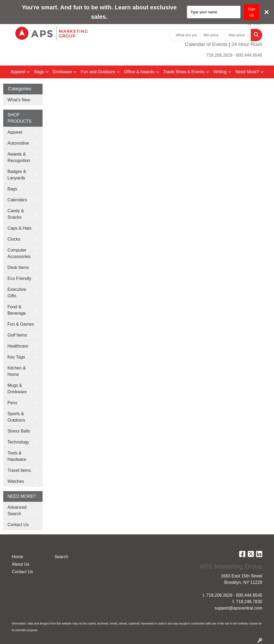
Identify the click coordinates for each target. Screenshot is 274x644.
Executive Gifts (17, 293)
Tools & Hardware (17, 456)
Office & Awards (139, 72)
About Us (21, 564)
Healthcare (18, 346)
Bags (39, 72)
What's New (19, 100)
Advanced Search (17, 510)
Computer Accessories (19, 253)
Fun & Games (21, 324)
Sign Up (252, 12)
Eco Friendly (19, 278)
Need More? (247, 72)
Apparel (18, 72)
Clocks (14, 239)
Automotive (18, 143)
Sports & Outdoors (16, 417)
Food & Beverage (17, 310)
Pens (12, 403)
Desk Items (18, 267)
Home (18, 557)
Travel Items (19, 470)
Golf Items (17, 335)
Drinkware (62, 72)
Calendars (17, 200)
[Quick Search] (185, 35)
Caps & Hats (20, 228)
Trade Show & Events (184, 72)
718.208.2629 (219, 55)
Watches (16, 481)
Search (61, 557)
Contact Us (18, 525)
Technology (18, 442)
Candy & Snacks (16, 214)
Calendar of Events (206, 44)
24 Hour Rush (247, 44)
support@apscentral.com (238, 608)
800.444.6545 (249, 55)
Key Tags (16, 357)
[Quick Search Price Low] (213, 35)
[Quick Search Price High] (238, 35)
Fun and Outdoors (98, 72)
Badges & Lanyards (17, 175)
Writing (220, 72)
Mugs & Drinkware (17, 389)
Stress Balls (19, 431)
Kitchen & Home (17, 371)
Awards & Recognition (19, 157)
